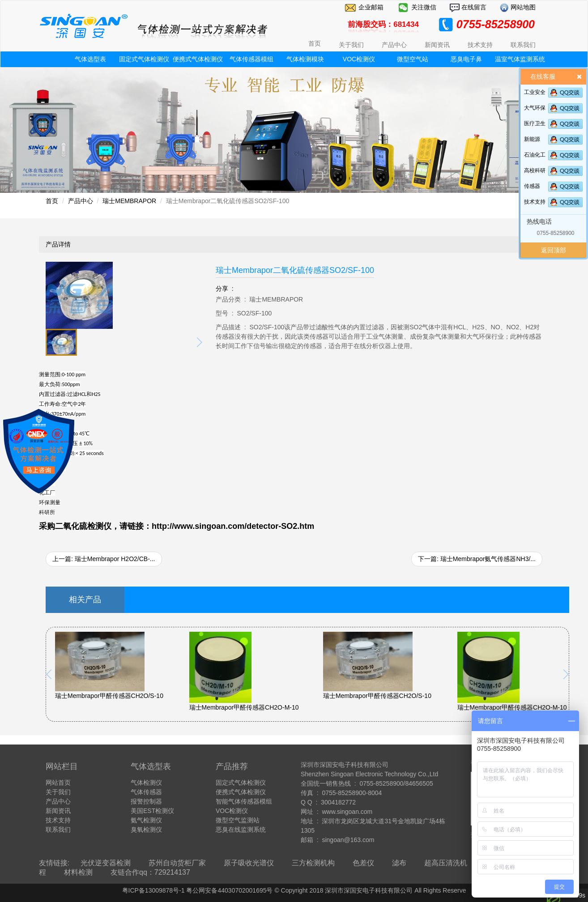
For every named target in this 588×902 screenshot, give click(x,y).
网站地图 (522, 7)
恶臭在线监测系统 (241, 830)
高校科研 (535, 170)
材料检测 (78, 872)
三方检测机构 (313, 863)
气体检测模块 (305, 59)
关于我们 (58, 792)
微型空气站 (413, 59)
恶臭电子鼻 (466, 59)
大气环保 (535, 108)
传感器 (532, 186)
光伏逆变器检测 (106, 863)
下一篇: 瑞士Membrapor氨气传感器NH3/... (477, 559)
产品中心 (81, 201)
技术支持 (535, 202)
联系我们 (58, 830)
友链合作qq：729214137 (150, 872)
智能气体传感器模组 (244, 801)
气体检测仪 (146, 783)
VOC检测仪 (359, 59)
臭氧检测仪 (146, 830)
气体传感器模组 (251, 59)
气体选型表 (90, 59)
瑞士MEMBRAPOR (129, 201)
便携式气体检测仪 (198, 59)
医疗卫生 (535, 123)
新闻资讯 (58, 811)
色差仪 (363, 863)
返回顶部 (554, 250)
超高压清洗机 (446, 863)
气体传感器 (146, 792)
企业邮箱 (371, 7)
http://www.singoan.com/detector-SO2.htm (233, 526)
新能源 (532, 139)
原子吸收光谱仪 (249, 863)
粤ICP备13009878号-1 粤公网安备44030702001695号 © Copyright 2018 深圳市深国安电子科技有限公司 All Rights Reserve (294, 890)
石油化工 (535, 155)
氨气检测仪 (146, 820)
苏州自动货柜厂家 (177, 863)
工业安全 (535, 92)
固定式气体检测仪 (144, 59)
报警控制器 (146, 801)
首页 (315, 43)
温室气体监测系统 (520, 59)
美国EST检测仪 (152, 811)
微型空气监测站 (238, 820)
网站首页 (58, 783)
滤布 (399, 863)
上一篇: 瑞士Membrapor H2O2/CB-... (104, 559)
